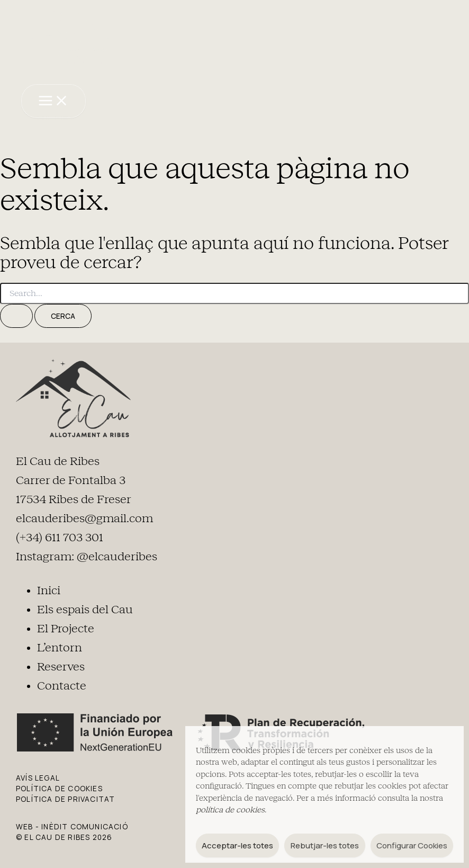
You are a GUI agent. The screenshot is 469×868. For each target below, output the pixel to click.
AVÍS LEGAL (38, 777)
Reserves (61, 666)
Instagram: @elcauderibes (87, 556)
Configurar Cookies (412, 845)
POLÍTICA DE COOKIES (59, 787)
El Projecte (66, 628)
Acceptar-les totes (237, 845)
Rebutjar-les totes (325, 845)
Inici (49, 589)
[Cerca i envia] (16, 315)
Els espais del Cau (85, 609)
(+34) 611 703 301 (60, 537)
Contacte (62, 685)
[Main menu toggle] (53, 101)
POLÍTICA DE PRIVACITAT (65, 798)
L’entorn (60, 647)
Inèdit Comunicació (85, 825)
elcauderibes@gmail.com (84, 518)
